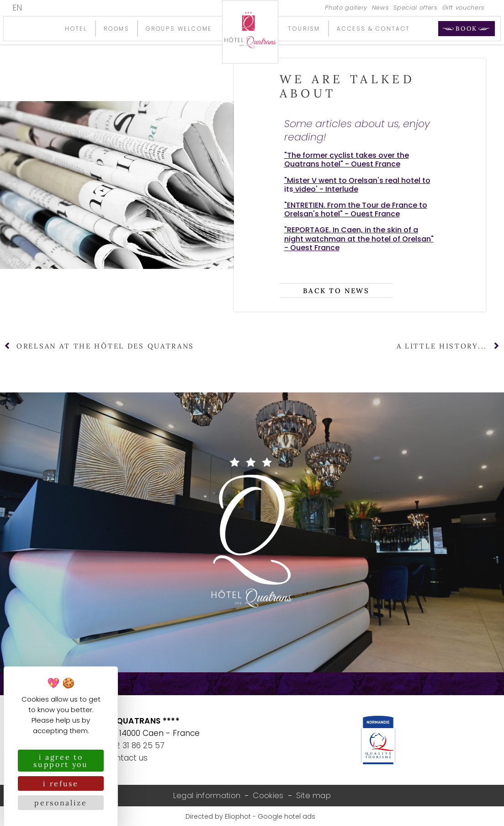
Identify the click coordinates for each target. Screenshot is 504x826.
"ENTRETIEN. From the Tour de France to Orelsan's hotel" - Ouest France (356, 209)
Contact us (126, 758)
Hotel (76, 29)
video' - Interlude (326, 189)
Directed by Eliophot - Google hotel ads (250, 817)
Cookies (268, 796)
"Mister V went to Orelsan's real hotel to (357, 180)
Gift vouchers (464, 8)
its (289, 189)
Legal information (207, 796)
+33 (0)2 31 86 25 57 (126, 746)
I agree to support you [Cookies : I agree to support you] (61, 761)
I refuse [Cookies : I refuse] (61, 783)
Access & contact (374, 29)
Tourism (304, 29)
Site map (314, 796)
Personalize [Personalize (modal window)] (61, 803)
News (381, 8)
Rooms (117, 29)
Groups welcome (179, 29)
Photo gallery (346, 8)
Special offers (415, 8)
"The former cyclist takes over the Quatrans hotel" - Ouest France (347, 160)
